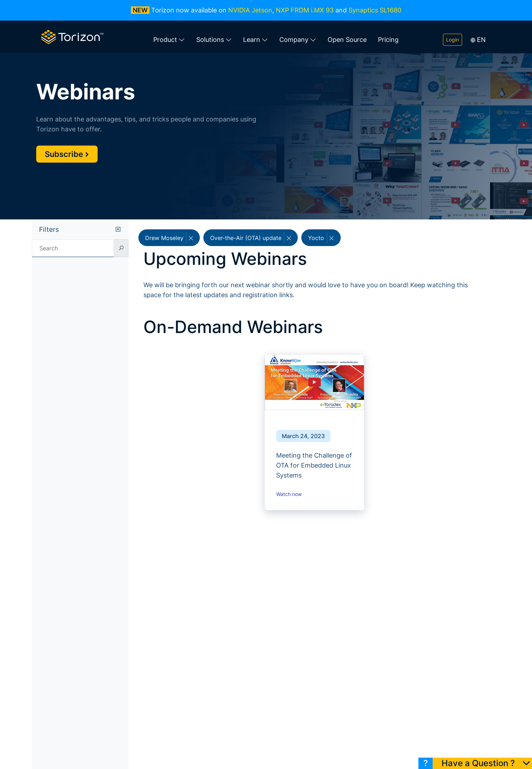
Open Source (347, 40)
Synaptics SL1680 (375, 10)
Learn (256, 40)
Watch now (291, 494)
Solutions (214, 40)
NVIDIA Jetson (250, 10)
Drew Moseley (169, 238)
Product (169, 40)
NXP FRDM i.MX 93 (305, 10)
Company (298, 40)
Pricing (388, 40)
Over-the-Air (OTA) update (251, 238)
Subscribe (67, 154)
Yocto (321, 238)
